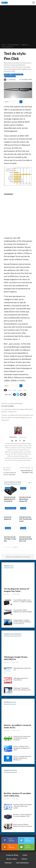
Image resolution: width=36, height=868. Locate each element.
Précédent (8, 547)
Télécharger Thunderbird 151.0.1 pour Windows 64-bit (22, 689)
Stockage (8, 488)
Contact (25, 855)
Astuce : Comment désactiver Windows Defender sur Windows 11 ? (22, 758)
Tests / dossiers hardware (17, 74)
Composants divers (11, 508)
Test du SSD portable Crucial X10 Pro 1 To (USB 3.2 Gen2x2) (23, 601)
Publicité (24, 859)
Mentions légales (12, 859)
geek (15, 390)
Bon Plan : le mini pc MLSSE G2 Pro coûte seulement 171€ (22, 815)
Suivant (16, 547)
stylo (25, 390)
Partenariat (8, 863)
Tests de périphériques (10, 76)
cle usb (10, 390)
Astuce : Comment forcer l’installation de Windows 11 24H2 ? (22, 748)
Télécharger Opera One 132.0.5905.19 (21, 679)
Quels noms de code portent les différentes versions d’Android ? (22, 738)
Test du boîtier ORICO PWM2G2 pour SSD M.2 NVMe (23, 611)
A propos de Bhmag (12, 855)
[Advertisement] (18, 25)
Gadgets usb (7, 74)
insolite (20, 390)
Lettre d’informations (22, 863)
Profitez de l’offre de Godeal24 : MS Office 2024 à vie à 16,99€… (23, 806)
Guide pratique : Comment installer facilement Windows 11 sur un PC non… (22, 622)
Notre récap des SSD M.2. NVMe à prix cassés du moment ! (23, 826)
